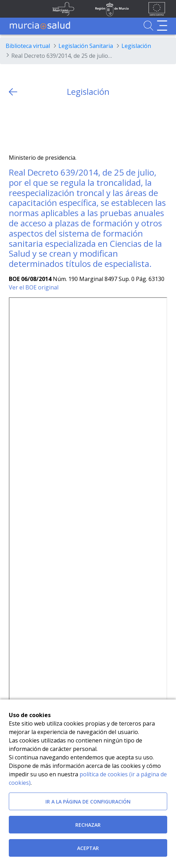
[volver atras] (13, 92)
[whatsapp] (42, 125)
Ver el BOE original (34, 287)
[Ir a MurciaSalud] (40, 26)
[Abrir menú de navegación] (162, 26)
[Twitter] (14, 125)
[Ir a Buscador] (148, 26)
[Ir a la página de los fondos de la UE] (157, 9)
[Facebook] (28, 125)
